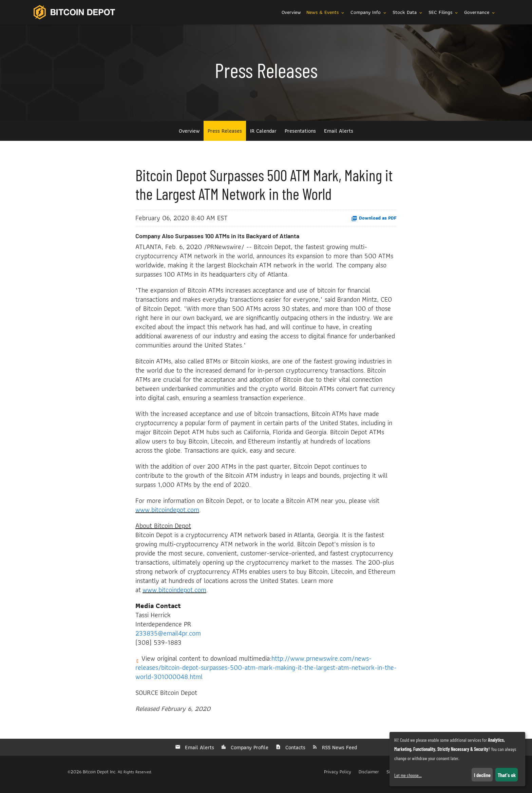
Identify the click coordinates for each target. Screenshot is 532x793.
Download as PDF (374, 223)
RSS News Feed (339, 753)
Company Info (369, 12)
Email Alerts (339, 136)
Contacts (294, 753)
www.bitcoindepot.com (167, 515)
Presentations (300, 136)
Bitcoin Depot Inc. (100, 777)
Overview (291, 12)
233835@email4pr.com (168, 639)
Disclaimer (369, 777)
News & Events (326, 12)
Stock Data (408, 12)
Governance (480, 12)
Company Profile (249, 753)
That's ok (507, 775)
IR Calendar (263, 136)
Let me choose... (408, 775)
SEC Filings (444, 12)
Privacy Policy (338, 777)
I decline (482, 775)
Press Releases (225, 136)
